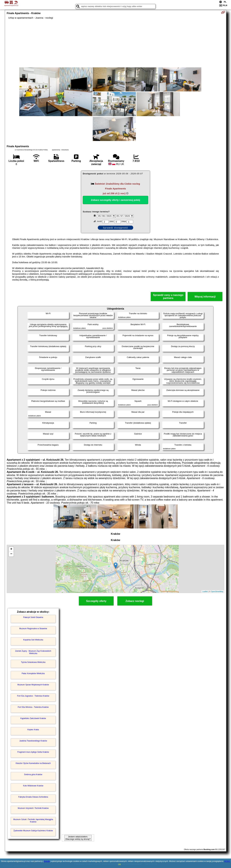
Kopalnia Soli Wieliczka (33, 640)
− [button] (11, 554)
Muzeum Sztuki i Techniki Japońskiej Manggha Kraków (33, 821)
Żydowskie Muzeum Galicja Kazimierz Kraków (33, 831)
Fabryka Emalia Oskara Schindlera (33, 797)
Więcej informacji (205, 297)
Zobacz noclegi (135, 601)
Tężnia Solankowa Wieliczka (33, 662)
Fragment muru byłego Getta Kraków (33, 752)
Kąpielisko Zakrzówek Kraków (33, 718)
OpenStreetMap (217, 591)
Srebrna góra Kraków (33, 774)
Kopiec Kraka (33, 730)
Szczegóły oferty (96, 601)
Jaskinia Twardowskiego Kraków (33, 741)
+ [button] (11, 549)
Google (47, 861)
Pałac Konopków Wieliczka (33, 673)
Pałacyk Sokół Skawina (33, 617)
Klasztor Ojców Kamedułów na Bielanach (33, 763)
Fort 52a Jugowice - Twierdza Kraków (33, 696)
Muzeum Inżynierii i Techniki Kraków (33, 808)
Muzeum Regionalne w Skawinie (33, 629)
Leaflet (205, 591)
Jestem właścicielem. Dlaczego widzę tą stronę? (78, 838)
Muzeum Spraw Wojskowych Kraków (33, 685)
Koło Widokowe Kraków (33, 786)
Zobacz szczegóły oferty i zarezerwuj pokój (116, 200)
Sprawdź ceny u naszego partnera (168, 297)
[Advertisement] (116, 43)
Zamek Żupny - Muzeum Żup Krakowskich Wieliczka (33, 652)
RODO (227, 861)
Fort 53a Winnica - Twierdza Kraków (33, 707)
